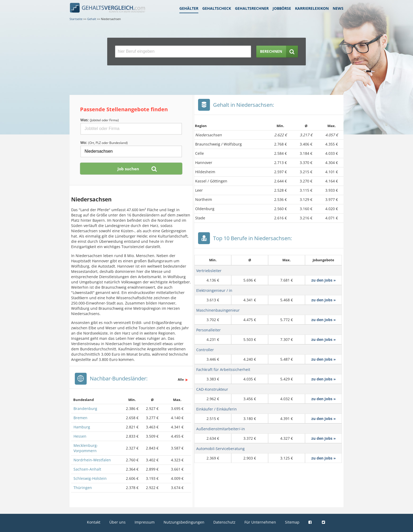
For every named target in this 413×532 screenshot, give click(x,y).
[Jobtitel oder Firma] (131, 129)
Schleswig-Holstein (90, 478)
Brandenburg (85, 408)
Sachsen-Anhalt (87, 469)
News (338, 8)
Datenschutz (224, 522)
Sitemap (292, 522)
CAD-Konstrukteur (212, 389)
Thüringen (83, 488)
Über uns (117, 522)
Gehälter (189, 8)
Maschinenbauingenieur (218, 310)
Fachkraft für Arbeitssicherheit (223, 369)
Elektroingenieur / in (214, 290)
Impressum (145, 522)
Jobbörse (282, 8)
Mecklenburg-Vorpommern (86, 448)
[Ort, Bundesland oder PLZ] (131, 151)
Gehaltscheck (217, 8)
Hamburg (82, 427)
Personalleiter (208, 330)
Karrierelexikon (312, 8)
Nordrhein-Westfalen (92, 460)
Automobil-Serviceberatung (220, 449)
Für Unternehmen (260, 522)
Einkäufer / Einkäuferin (217, 409)
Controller (205, 350)
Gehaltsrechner (252, 8)
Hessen (80, 436)
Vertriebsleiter (209, 271)
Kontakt (94, 522)
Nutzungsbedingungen (184, 522)
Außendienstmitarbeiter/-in (221, 429)
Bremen (80, 418)
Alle (181, 379)
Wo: (104, 142)
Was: (100, 120)
